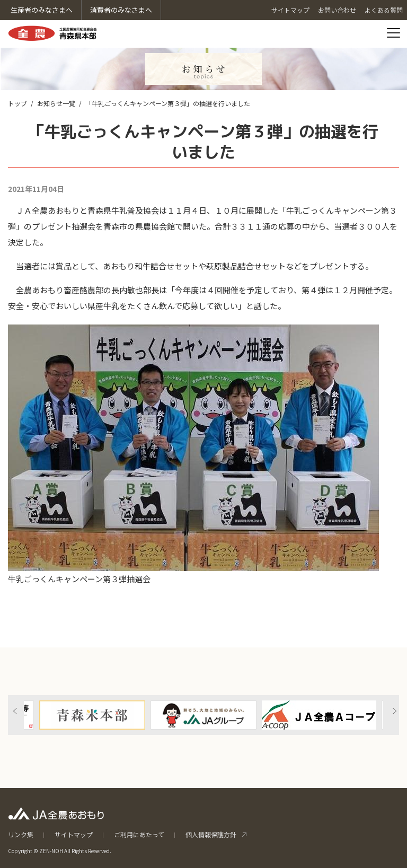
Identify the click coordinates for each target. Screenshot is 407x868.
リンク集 (21, 834)
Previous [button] (15, 711)
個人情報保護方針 (211, 834)
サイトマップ (74, 834)
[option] (203, 715)
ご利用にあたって (139, 834)
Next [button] (394, 711)
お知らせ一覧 (56, 103)
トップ (17, 103)
